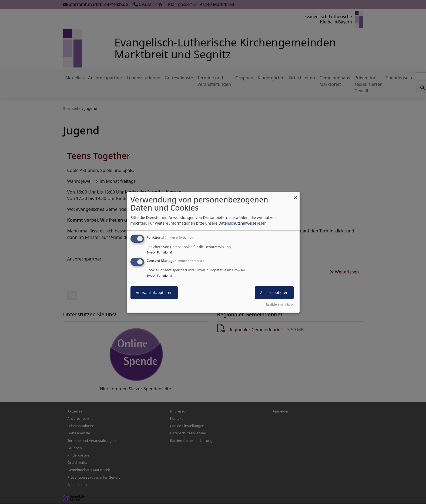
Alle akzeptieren (274, 292)
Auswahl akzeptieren (154, 292)
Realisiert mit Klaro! (280, 304)
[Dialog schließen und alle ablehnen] (296, 195)
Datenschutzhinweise (237, 223)
